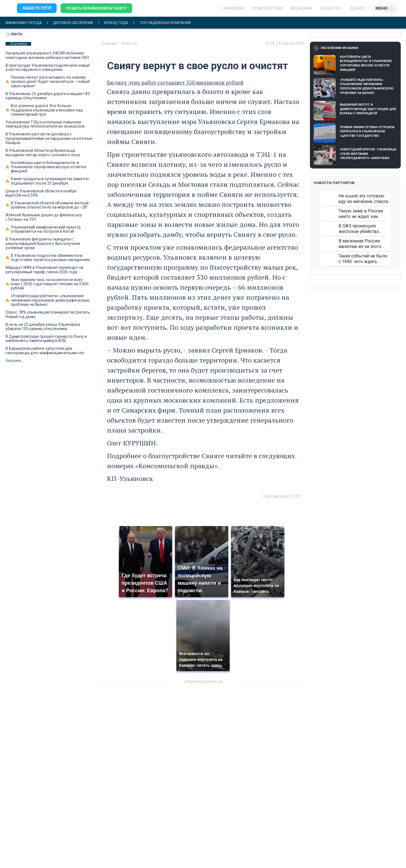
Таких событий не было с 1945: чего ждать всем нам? (363, 259)
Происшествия (267, 8)
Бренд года (120, 23)
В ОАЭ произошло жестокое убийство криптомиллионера (359, 229)
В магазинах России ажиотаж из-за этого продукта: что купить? (361, 244)
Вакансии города (25, 23)
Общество (331, 8)
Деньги (357, 8)
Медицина (301, 8)
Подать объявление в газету (97, 8)
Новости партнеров (334, 183)
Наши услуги (37, 8)
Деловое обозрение (76, 23)
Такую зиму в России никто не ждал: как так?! (361, 214)
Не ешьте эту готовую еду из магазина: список (364, 199)
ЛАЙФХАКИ (233, 8)
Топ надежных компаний (171, 23)
